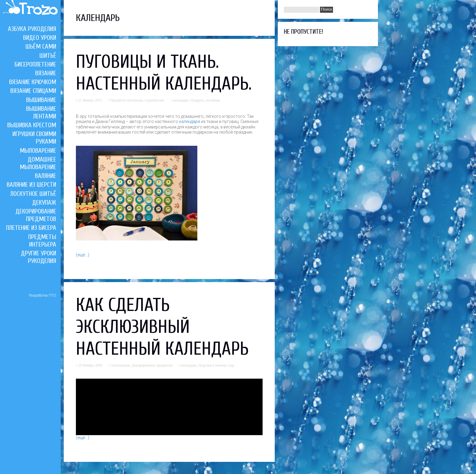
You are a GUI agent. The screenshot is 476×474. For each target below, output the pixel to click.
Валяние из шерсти (31, 185)
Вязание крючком (33, 82)
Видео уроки (40, 38)
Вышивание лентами (41, 113)
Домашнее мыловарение (38, 163)
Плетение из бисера (31, 228)
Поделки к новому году (216, 365)
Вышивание (41, 100)
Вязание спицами (33, 91)
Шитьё (48, 56)
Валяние (46, 176)
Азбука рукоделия (32, 29)
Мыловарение (38, 151)
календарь (181, 100)
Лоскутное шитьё (33, 194)
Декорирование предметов (36, 215)
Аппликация (120, 365)
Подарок (197, 100)
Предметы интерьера (42, 241)
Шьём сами (41, 46)
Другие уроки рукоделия (39, 257)
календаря (190, 121)
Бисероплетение (35, 64)
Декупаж (44, 203)
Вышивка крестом (32, 125)
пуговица (213, 100)
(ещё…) (83, 255)
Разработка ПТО (42, 295)
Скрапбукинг (155, 100)
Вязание (46, 73)
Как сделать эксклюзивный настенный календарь (162, 327)
